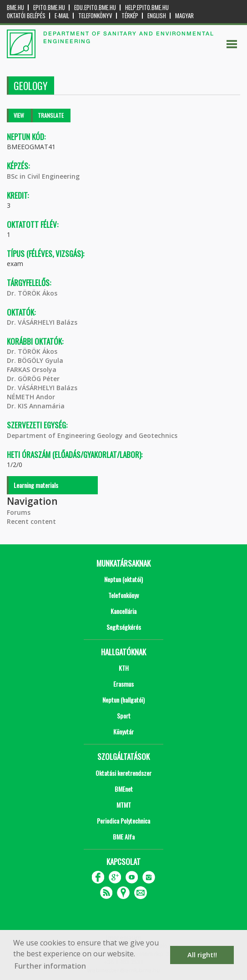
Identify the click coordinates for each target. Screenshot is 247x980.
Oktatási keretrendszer (123, 773)
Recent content (31, 521)
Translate (51, 115)
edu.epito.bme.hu (95, 8)
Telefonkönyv (95, 16)
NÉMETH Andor (31, 397)
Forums (19, 512)
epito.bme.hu (49, 8)
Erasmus (123, 684)
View (19, 115)
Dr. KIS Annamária (36, 406)
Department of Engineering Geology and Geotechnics (92, 435)
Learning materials (36, 485)
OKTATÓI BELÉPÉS (26, 16)
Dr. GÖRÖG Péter (33, 379)
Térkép (130, 16)
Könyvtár (123, 731)
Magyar (184, 16)
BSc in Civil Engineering (43, 176)
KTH (124, 668)
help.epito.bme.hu (147, 8)
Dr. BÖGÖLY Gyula (35, 360)
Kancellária (123, 611)
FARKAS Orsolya (32, 369)
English (157, 16)
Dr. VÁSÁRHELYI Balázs (42, 322)
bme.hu (15, 8)
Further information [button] (50, 966)
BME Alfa (124, 837)
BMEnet (124, 789)
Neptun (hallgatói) (123, 700)
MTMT (124, 805)
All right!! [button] (202, 955)
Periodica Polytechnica (123, 821)
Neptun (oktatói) (123, 579)
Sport (124, 716)
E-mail (62, 16)
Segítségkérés (124, 627)
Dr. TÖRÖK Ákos (32, 293)
